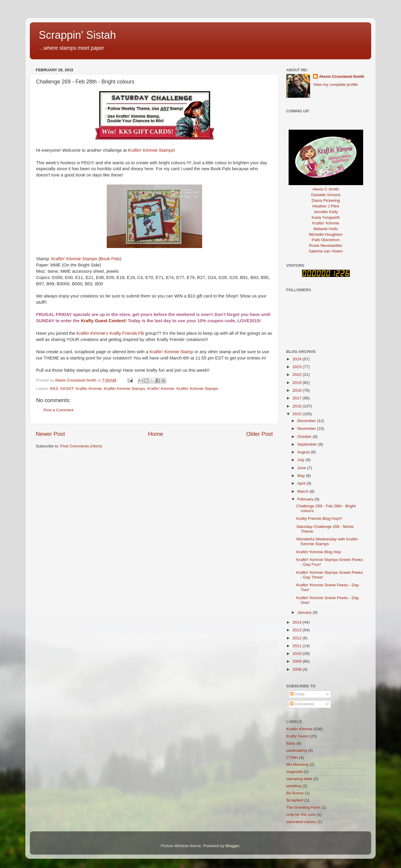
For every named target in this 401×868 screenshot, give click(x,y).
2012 (298, 638)
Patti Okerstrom (326, 240)
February (306, 499)
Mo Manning (297, 764)
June (302, 468)
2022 (298, 375)
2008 (298, 669)
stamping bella (299, 779)
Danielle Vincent (326, 195)
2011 (298, 646)
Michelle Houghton (326, 234)
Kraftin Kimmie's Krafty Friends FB (111, 333)
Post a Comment (59, 410)
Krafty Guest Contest (103, 321)
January (305, 612)
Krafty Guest (297, 736)
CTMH (292, 758)
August (304, 452)
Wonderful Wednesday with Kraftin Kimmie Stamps (327, 541)
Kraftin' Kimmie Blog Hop (319, 552)
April (302, 483)
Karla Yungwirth (326, 217)
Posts (297, 694)
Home (156, 434)
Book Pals (110, 259)
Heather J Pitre (326, 206)
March (303, 491)
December (307, 421)
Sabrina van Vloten (326, 251)
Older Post (260, 434)
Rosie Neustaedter (326, 245)
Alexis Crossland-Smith (342, 76)
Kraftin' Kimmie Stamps (151, 150)
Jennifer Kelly (326, 212)
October (305, 437)
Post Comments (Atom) (81, 446)
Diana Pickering (326, 200)
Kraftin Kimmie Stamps (124, 389)
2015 (298, 414)
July (301, 460)
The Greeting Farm (303, 807)
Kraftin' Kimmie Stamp (171, 352)
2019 (298, 383)
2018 (298, 390)
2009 (298, 661)
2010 (298, 654)
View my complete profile (335, 85)
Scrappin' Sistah (77, 35)
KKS (54, 389)
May (302, 476)
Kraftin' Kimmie (161, 389)
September (308, 444)
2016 (298, 406)
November (307, 428)
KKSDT (67, 389)
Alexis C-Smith (326, 189)
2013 (298, 630)
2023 (298, 367)
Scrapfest (295, 800)
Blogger (233, 846)
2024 (298, 359)
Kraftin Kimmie (89, 389)
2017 (298, 398)
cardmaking (297, 750)
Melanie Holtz (326, 229)
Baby (291, 743)
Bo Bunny (295, 793)
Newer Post (50, 434)
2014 (298, 622)
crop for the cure (301, 814)
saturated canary (301, 822)
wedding (294, 786)
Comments (302, 704)
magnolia (294, 772)
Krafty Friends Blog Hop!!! (319, 519)
